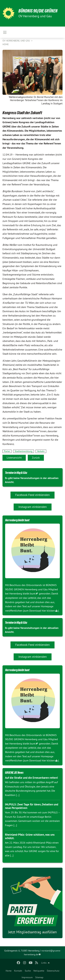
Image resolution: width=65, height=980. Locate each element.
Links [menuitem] (44, 963)
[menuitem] (9, 970)
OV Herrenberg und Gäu (17, 41)
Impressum (27, 977)
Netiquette (39, 971)
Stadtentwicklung (24, 451)
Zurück (36, 458)
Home (9, 971)
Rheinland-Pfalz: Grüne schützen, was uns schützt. (30, 836)
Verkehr (41, 451)
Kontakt (18, 971)
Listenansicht (14, 458)
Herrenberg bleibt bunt (22, 593)
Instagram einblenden (33, 507)
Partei (7, 451)
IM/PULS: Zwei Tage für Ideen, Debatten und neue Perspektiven (32, 806)
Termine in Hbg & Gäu (16, 473)
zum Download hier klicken (39, 611)
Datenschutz (53, 971)
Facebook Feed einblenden (32, 495)
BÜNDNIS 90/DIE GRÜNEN (38, 11)
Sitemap (39, 977)
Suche (28, 971)
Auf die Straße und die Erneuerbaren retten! (31, 778)
